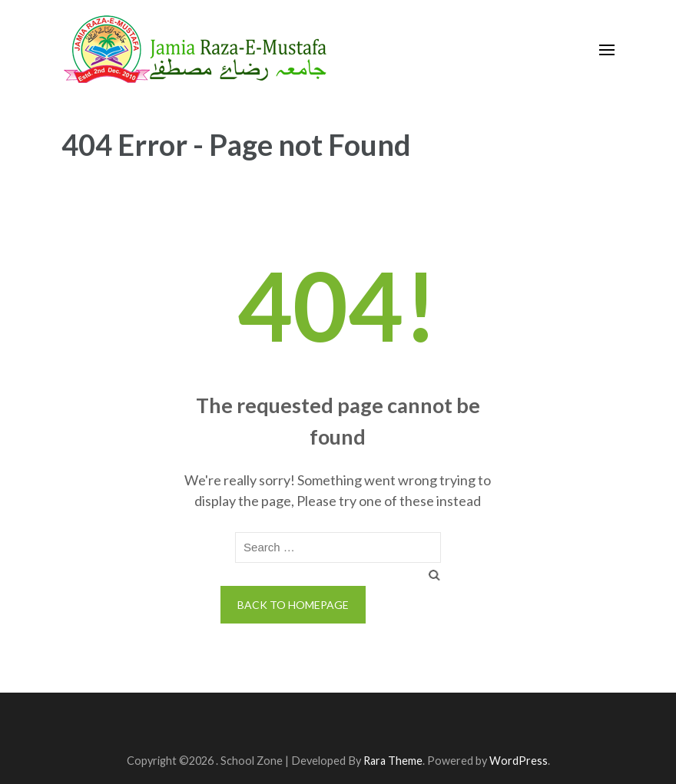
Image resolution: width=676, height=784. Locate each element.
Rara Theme (393, 761)
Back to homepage (293, 605)
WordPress (519, 761)
